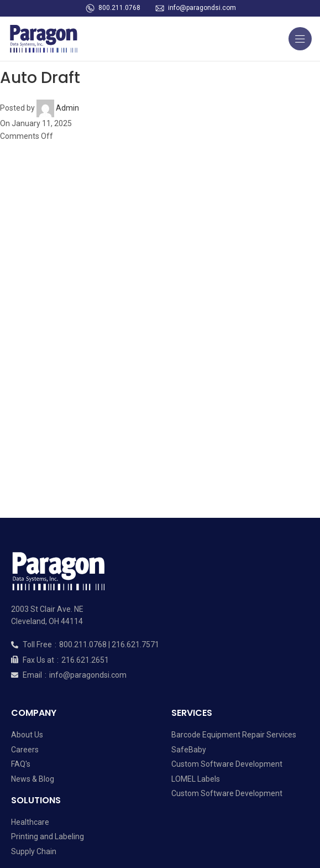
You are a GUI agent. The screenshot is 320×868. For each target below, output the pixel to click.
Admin (67, 108)
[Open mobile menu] (300, 39)
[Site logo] (47, 38)
